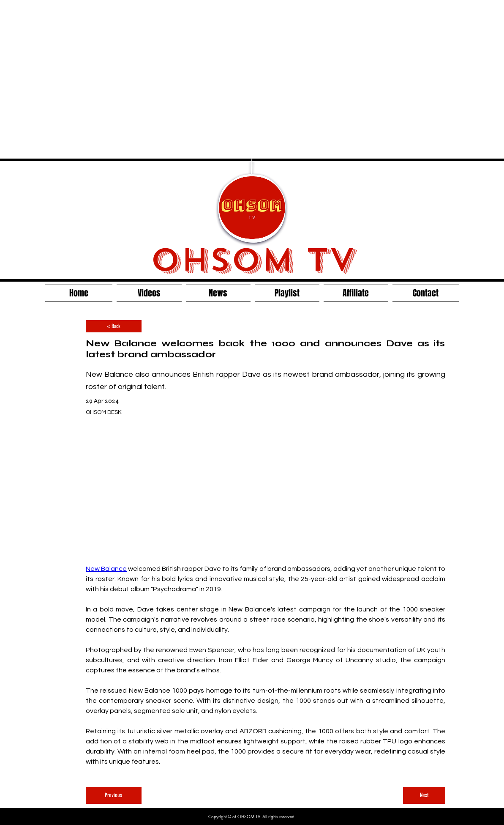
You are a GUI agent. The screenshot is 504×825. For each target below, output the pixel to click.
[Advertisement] (79, 79)
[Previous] (114, 795)
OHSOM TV (252, 260)
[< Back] (114, 326)
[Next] (424, 795)
